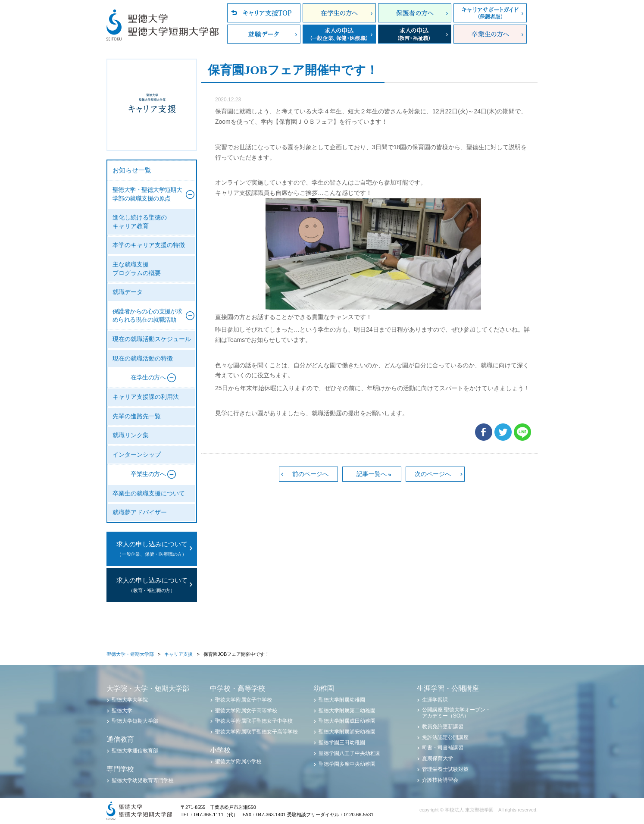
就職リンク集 (131, 435)
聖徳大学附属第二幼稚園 (347, 711)
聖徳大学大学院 (130, 700)
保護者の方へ (415, 13)
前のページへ (310, 474)
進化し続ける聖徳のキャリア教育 (140, 222)
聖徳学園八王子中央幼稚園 (350, 753)
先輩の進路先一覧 (137, 416)
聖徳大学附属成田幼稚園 (347, 721)
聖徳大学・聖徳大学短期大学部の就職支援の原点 (147, 194)
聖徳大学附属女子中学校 (244, 700)
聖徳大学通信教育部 (135, 751)
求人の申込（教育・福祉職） (415, 34)
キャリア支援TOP (264, 13)
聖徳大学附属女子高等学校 (246, 711)
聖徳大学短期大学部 (135, 721)
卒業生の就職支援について (149, 493)
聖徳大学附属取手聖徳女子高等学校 (256, 732)
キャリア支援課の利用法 (146, 397)
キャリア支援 (178, 654)
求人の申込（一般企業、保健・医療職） (339, 34)
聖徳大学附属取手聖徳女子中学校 (254, 721)
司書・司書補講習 (443, 748)
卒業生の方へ (490, 34)
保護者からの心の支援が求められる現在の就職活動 (147, 316)
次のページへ (433, 474)
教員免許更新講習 (443, 727)
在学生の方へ (339, 13)
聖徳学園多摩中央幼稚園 (347, 764)
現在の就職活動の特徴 (143, 359)
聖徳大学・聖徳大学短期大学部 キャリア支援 (152, 105)
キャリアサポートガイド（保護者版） (490, 13)
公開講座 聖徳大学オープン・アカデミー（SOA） (456, 713)
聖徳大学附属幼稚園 (342, 700)
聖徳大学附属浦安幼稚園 (347, 732)
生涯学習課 (435, 700)
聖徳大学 (122, 711)
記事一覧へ (372, 474)
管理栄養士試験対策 (445, 769)
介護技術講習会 (440, 780)
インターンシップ (137, 455)
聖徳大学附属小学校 (238, 761)
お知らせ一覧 (132, 170)
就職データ (264, 34)
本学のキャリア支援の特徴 (149, 245)
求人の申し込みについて (152, 550)
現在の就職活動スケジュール (152, 339)
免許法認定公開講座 (445, 737)
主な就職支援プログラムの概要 (137, 269)
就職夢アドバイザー (140, 512)
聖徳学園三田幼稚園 (342, 743)
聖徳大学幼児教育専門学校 (143, 780)
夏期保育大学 (438, 758)
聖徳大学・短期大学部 (130, 654)
